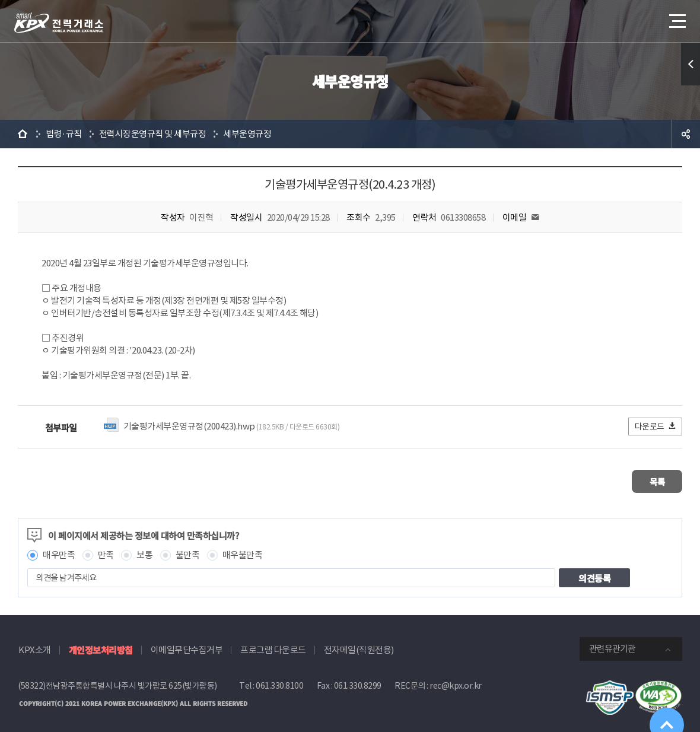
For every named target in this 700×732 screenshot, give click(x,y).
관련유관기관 (612, 645)
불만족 (188, 551)
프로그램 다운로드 (273, 646)
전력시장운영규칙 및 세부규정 (153, 134)
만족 (106, 551)
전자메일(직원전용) (359, 646)
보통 (144, 551)
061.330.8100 (279, 682)
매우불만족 (243, 551)
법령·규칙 (64, 134)
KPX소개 (35, 646)
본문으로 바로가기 (0, 0)
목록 (647, 479)
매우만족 (59, 551)
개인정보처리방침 (101, 646)
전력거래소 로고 (59, 23)
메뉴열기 (676, 17)
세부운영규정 (247, 134)
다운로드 (656, 426)
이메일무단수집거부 (187, 646)
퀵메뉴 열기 (691, 64)
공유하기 (686, 134)
